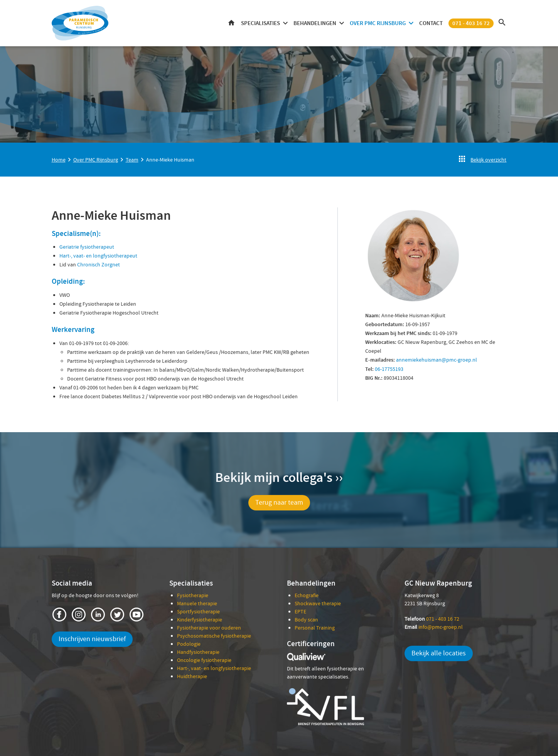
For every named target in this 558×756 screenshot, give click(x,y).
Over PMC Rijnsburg (378, 23)
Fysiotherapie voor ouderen (209, 628)
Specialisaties (260, 23)
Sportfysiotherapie (198, 611)
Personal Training (315, 628)
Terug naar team (279, 503)
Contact (431, 23)
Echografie (307, 595)
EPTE (300, 611)
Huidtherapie (192, 676)
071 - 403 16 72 (471, 23)
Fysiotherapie (193, 595)
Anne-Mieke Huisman (170, 160)
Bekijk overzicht (488, 160)
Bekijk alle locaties (439, 653)
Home (231, 23)
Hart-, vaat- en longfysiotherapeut (98, 256)
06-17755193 (389, 369)
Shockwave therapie (318, 603)
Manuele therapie (197, 603)
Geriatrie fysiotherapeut (87, 247)
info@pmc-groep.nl (441, 627)
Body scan (306, 620)
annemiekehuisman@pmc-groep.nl (437, 360)
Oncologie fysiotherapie (204, 660)
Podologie (189, 644)
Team (132, 160)
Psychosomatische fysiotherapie (214, 636)
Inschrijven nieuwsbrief (92, 639)
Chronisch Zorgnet (99, 264)
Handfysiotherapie (198, 652)
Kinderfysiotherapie (200, 620)
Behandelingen (315, 23)
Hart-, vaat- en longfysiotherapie (214, 668)
